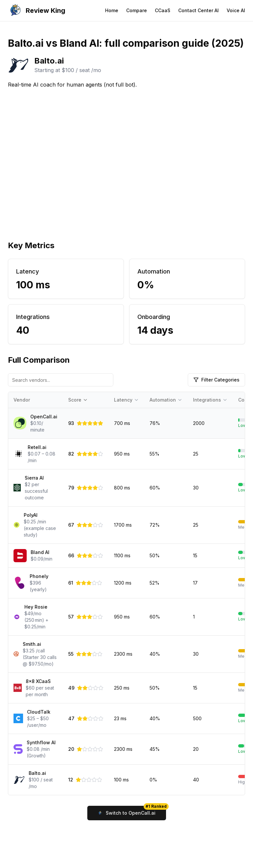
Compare (137, 10)
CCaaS (163, 10)
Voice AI (236, 10)
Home (112, 10)
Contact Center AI (198, 10)
